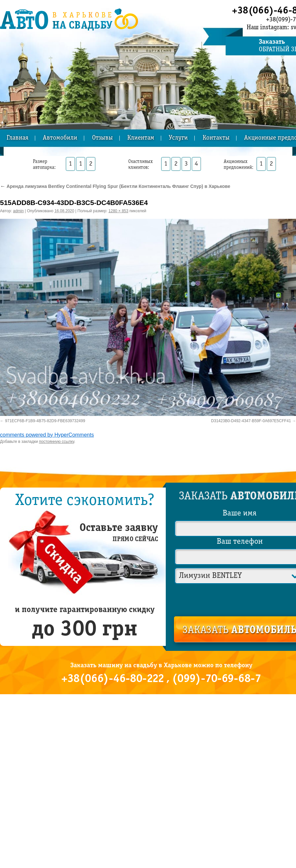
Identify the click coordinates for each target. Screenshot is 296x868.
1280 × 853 (118, 211)
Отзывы (102, 138)
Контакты (216, 138)
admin (19, 211)
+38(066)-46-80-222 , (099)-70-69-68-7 (161, 679)
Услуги (178, 138)
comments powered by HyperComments (47, 435)
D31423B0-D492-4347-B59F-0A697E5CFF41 (251, 421)
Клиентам (141, 138)
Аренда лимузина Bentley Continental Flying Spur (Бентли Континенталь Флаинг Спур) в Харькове (115, 186)
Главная (17, 138)
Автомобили (60, 138)
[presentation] (240, 599)
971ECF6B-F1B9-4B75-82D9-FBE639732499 (45, 421)
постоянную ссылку (57, 442)
